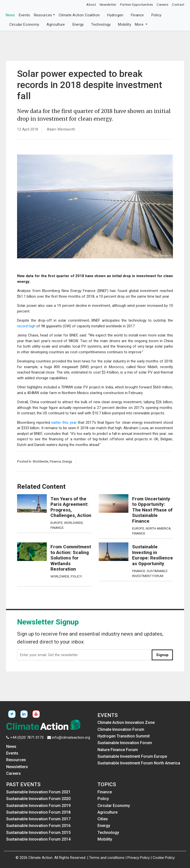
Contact (178, 4)
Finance (137, 15)
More (140, 24)
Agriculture (56, 24)
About (91, 4)
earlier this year (64, 423)
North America (158, 528)
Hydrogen (115, 15)
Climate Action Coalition (79, 15)
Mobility (124, 24)
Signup (162, 655)
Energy (78, 24)
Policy (156, 15)
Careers (162, 4)
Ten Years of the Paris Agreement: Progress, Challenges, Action (71, 507)
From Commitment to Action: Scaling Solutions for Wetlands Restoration (71, 558)
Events (24, 15)
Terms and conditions (107, 858)
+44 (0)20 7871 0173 (27, 737)
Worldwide (40, 461)
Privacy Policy (139, 858)
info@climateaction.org (71, 737)
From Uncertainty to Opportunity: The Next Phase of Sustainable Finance (152, 510)
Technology (101, 24)
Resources (43, 15)
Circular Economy (24, 24)
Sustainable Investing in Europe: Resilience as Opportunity (153, 555)
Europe (57, 523)
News (10, 15)
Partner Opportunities (136, 4)
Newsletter (108, 4)
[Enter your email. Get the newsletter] (84, 655)
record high (26, 326)
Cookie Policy (164, 858)
